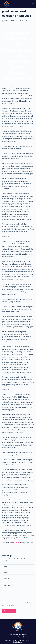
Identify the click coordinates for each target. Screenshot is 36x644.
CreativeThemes (18, 642)
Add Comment (9, 585)
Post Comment (9, 611)
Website (6, 579)
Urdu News (15, 543)
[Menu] (33, 4)
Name (6, 566)
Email (6, 573)
